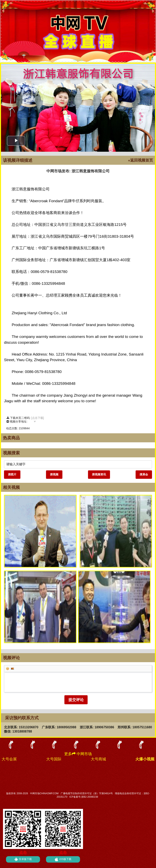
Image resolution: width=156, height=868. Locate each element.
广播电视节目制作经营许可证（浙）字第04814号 (87, 793)
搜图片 (12, 474)
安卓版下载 (23, 859)
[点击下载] (38, 418)
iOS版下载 (63, 859)
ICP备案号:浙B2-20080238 (84, 797)
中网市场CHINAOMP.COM (44, 793)
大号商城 (98, 759)
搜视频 (54, 474)
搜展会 (144, 474)
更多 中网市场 (78, 754)
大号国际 (54, 759)
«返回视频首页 (140, 160)
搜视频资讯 (99, 474)
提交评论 (76, 700)
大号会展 (9, 759)
